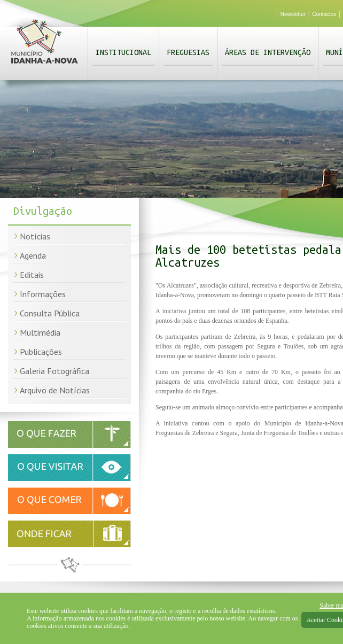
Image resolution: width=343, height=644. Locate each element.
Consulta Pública (50, 313)
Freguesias (188, 52)
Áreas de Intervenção (268, 52)
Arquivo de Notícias (55, 390)
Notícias (35, 236)
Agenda (33, 255)
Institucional (123, 52)
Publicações (41, 352)
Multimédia (40, 332)
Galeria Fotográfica (54, 371)
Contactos (324, 14)
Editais (32, 275)
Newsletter (293, 14)
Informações (43, 294)
